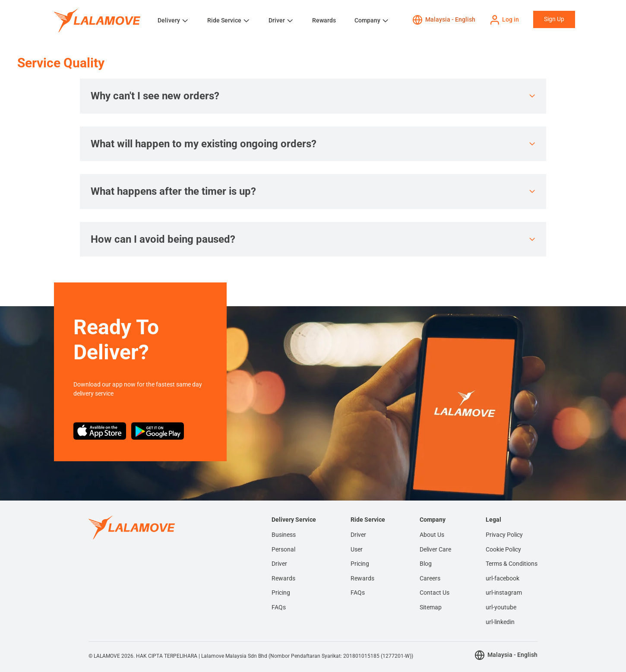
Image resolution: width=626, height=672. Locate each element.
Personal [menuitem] (283, 549)
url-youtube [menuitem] (501, 607)
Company (367, 20)
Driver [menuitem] (279, 564)
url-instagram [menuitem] (504, 593)
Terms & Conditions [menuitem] (512, 564)
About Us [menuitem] (432, 535)
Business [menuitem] (284, 535)
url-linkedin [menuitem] (500, 622)
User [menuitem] (357, 549)
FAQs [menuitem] (279, 607)
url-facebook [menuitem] (503, 578)
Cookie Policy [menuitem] (503, 549)
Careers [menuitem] (430, 578)
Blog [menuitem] (426, 564)
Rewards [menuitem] (283, 578)
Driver (277, 20)
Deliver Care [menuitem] (435, 549)
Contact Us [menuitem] (435, 593)
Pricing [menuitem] (281, 593)
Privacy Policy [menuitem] (504, 535)
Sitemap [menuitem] (431, 607)
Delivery (169, 20)
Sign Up (554, 19)
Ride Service (224, 20)
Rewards (324, 20)
